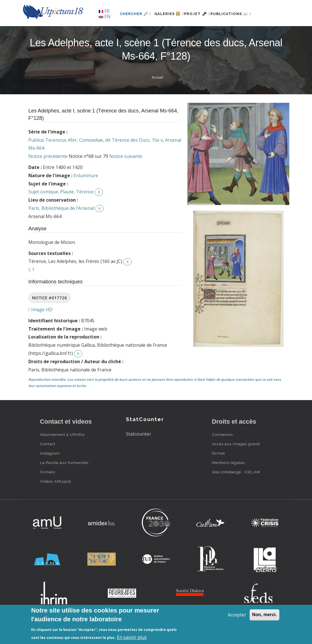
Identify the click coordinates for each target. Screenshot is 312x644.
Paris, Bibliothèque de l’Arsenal (61, 227)
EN (105, 16)
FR (104, 11)
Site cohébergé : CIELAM (236, 492)
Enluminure (86, 195)
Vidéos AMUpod (55, 501)
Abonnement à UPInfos (62, 454)
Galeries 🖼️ (155, 33)
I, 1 (31, 289)
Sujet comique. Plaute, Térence (61, 211)
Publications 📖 (230, 33)
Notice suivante (126, 176)
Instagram (50, 473)
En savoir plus (132, 637)
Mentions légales (228, 482)
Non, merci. (264, 615)
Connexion (222, 454)
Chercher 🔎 (118, 33)
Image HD (40, 329)
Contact (48, 463)
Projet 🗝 (190, 33)
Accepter (237, 615)
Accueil (157, 97)
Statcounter (139, 453)
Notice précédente (48, 176)
